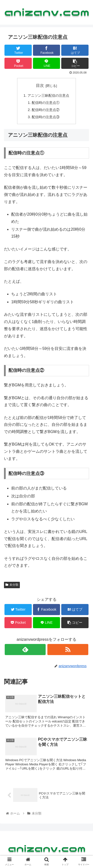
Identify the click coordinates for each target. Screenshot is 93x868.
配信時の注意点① (46, 103)
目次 (40, 85)
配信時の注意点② (46, 110)
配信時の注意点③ (46, 117)
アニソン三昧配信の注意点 (48, 95)
